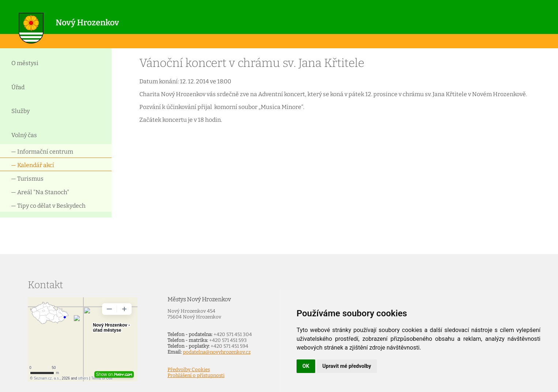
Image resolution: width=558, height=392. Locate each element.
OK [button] (306, 366)
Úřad (18, 87)
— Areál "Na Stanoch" (40, 192)
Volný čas (24, 135)
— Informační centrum (42, 152)
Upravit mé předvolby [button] (347, 366)
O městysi (25, 63)
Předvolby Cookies (189, 370)
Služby (20, 111)
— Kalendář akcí (33, 165)
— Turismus (27, 179)
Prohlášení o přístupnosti (196, 376)
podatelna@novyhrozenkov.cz (217, 352)
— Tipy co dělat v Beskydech (48, 206)
